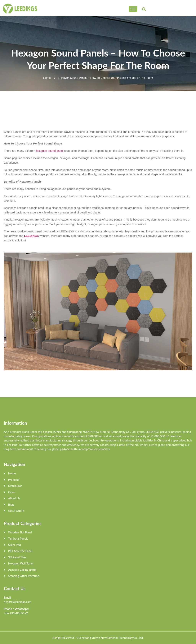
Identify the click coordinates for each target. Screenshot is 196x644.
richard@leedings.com (18, 602)
